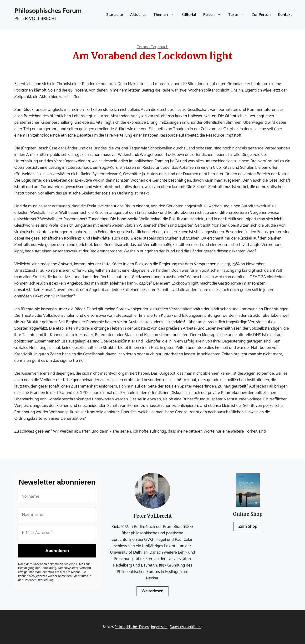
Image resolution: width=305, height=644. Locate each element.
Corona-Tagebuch (152, 47)
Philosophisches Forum (48, 11)
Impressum (159, 627)
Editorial (189, 15)
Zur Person (261, 15)
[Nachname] (57, 515)
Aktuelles (138, 15)
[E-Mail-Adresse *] (57, 533)
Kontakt (285, 15)
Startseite (115, 15)
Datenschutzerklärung (38, 580)
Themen (166, 15)
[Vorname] (57, 496)
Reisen (214, 15)
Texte (238, 15)
